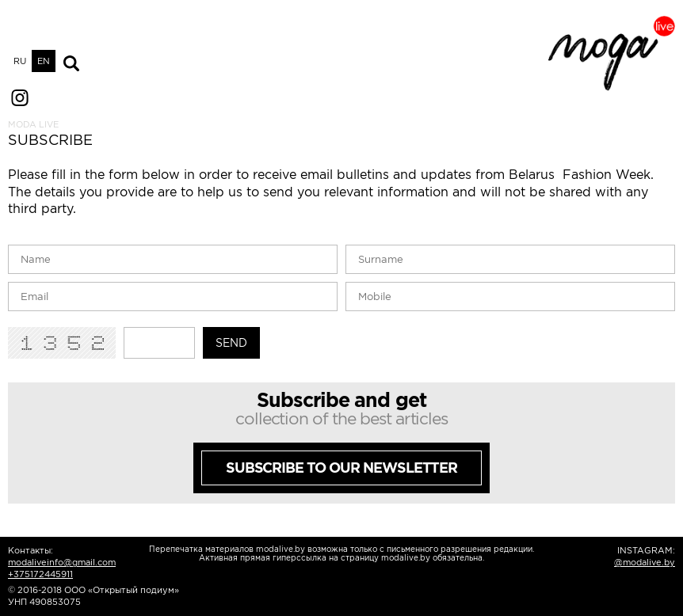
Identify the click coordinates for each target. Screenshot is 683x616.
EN (44, 61)
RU (20, 61)
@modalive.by (645, 562)
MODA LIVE (33, 124)
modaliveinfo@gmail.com (62, 562)
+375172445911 (40, 574)
